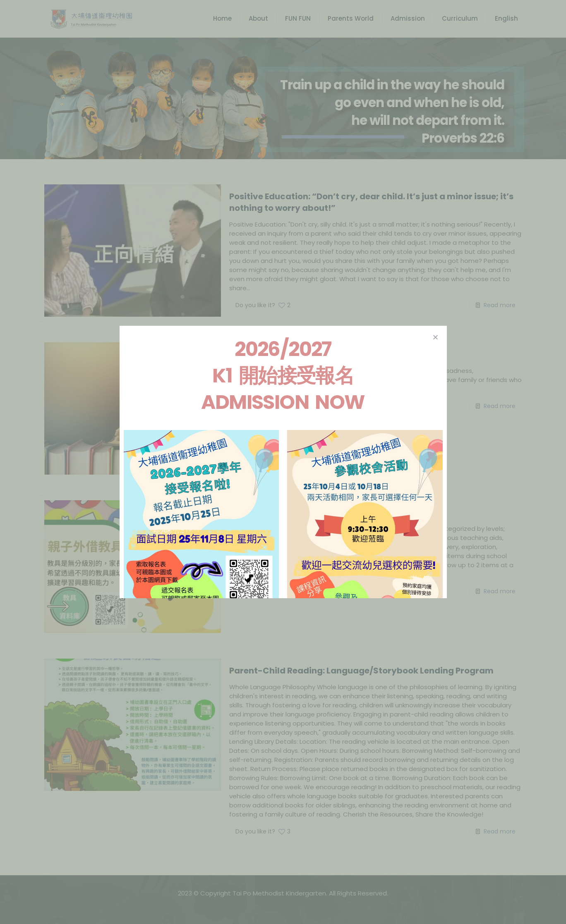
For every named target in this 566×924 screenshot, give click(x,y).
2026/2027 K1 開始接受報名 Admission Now (283, 376)
